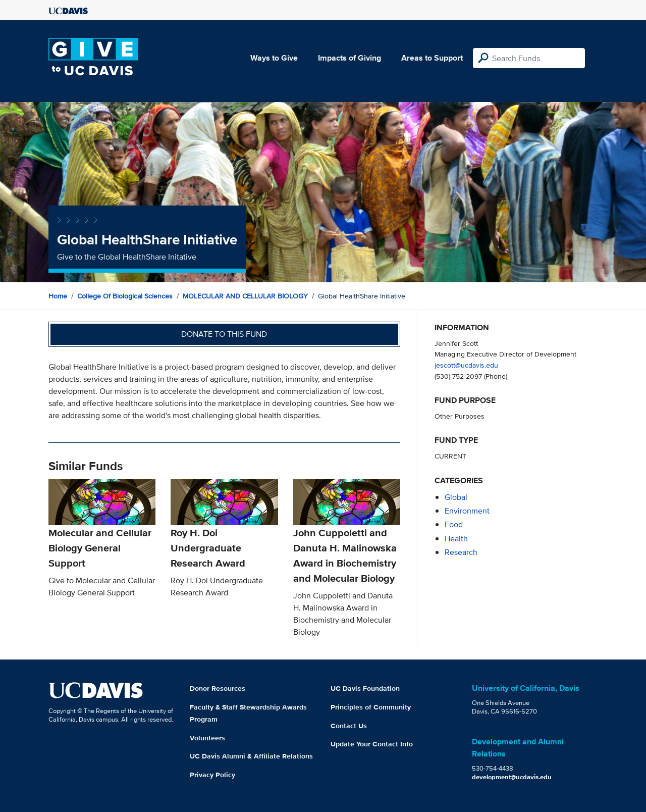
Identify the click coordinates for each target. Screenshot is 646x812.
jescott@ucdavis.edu (466, 365)
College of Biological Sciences (125, 296)
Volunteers (207, 738)
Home (58, 296)
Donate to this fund (224, 334)
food (454, 524)
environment (467, 511)
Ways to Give (274, 58)
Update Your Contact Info (372, 744)
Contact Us (349, 726)
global (456, 497)
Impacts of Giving (349, 58)
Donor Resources (218, 688)
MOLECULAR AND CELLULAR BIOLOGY (245, 296)
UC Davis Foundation (365, 688)
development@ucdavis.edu (512, 777)
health (456, 539)
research (461, 552)
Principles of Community (371, 707)
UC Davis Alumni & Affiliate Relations (251, 756)
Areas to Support (432, 58)
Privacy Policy (212, 775)
